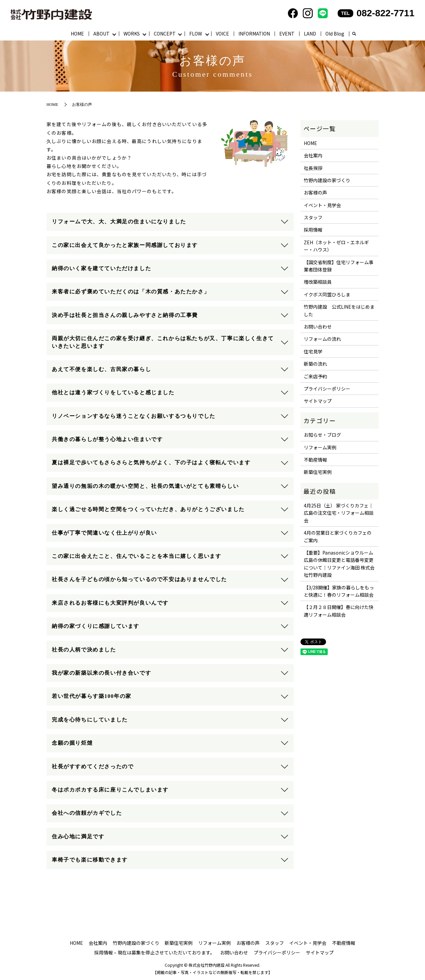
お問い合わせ (318, 327)
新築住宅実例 (318, 472)
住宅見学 (313, 352)
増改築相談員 (318, 282)
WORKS (132, 34)
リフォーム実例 (320, 448)
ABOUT (101, 34)
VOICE (223, 34)
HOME (77, 34)
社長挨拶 (313, 168)
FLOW (196, 34)
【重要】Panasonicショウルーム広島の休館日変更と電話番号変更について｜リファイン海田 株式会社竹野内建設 (339, 564)
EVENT (287, 34)
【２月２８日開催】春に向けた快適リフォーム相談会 (339, 611)
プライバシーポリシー (327, 389)
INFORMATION (255, 34)
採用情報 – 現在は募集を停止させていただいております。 (155, 953)
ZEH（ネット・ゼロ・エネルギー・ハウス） (336, 246)
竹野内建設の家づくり (327, 181)
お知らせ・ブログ (322, 435)
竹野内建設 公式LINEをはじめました (339, 311)
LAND (310, 34)
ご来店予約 (315, 377)
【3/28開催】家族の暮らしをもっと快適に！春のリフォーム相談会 (339, 591)
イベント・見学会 (322, 205)
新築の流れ (315, 364)
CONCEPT (165, 34)
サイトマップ (318, 401)
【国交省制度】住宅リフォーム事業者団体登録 (339, 266)
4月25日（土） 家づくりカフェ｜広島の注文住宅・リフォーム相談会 (339, 513)
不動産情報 (315, 460)
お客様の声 (315, 193)
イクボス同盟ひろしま (327, 295)
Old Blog (335, 34)
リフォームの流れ (322, 339)
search (354, 34)
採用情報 (313, 230)
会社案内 (313, 156)
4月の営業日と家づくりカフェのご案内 (338, 537)
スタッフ (313, 218)
